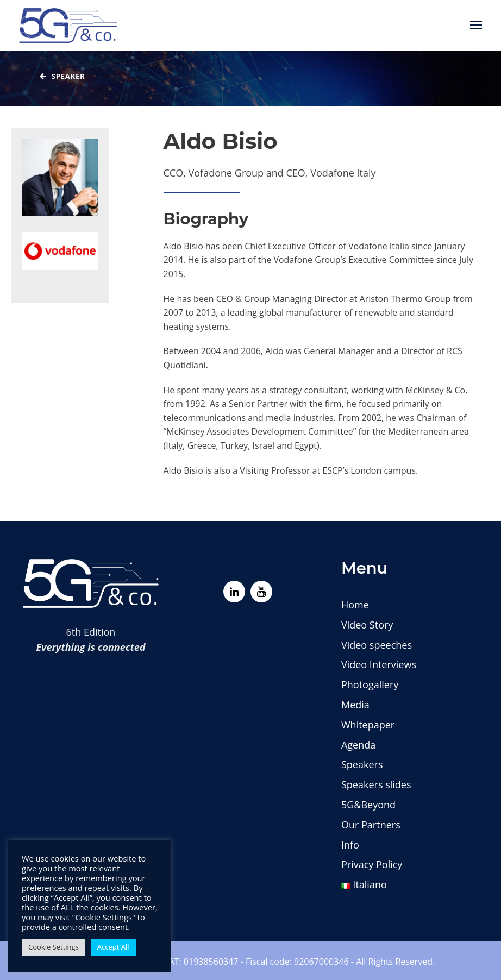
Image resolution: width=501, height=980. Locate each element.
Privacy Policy (372, 864)
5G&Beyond (368, 805)
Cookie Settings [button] (54, 947)
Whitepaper (368, 725)
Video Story (367, 625)
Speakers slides (376, 784)
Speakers (362, 764)
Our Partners (371, 825)
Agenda (358, 745)
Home (355, 605)
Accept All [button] (113, 947)
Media (355, 705)
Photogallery (370, 684)
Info (350, 845)
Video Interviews (379, 664)
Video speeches (377, 645)
